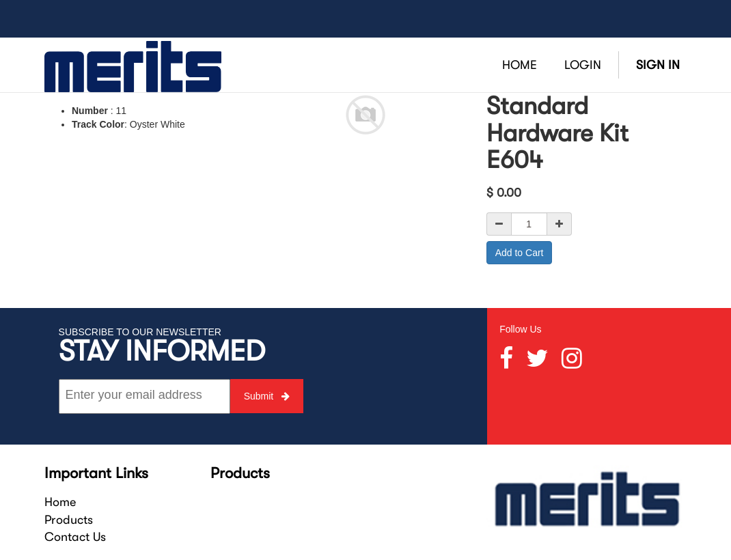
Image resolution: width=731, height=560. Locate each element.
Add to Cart (520, 253)
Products (69, 520)
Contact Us (75, 537)
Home (60, 502)
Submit (267, 396)
